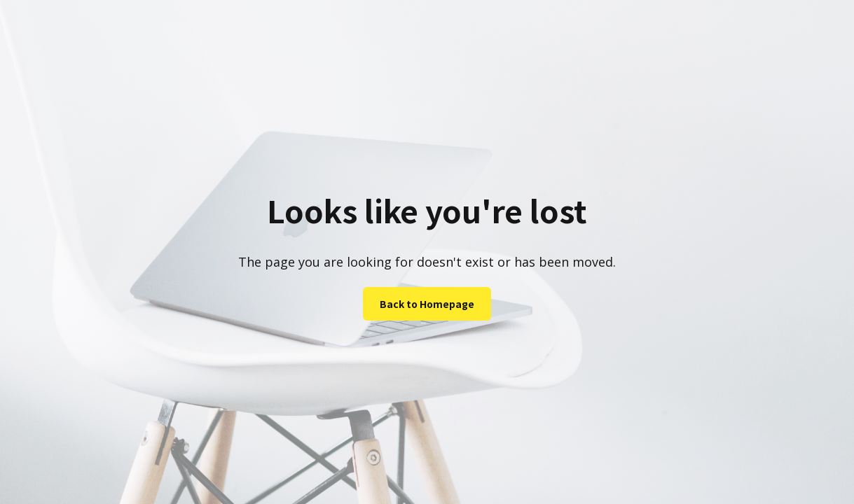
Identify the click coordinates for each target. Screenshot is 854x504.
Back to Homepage (427, 304)
